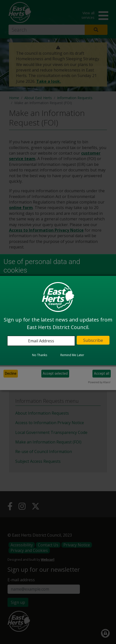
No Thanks (40, 355)
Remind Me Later (72, 355)
